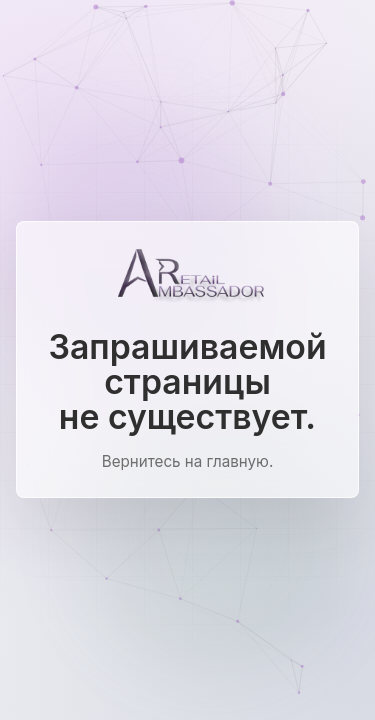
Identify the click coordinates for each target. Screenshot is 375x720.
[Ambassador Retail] (188, 276)
